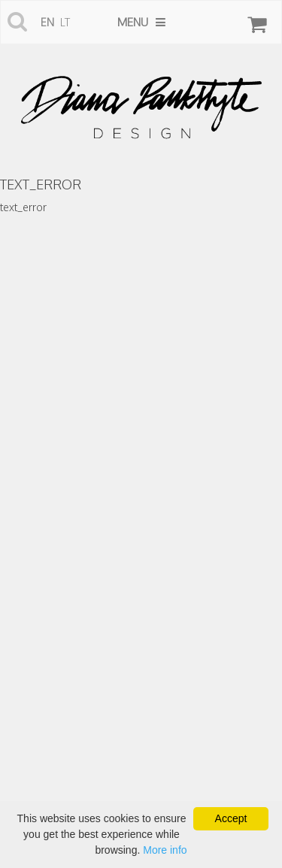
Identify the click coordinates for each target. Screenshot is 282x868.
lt (65, 22)
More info (165, 850)
